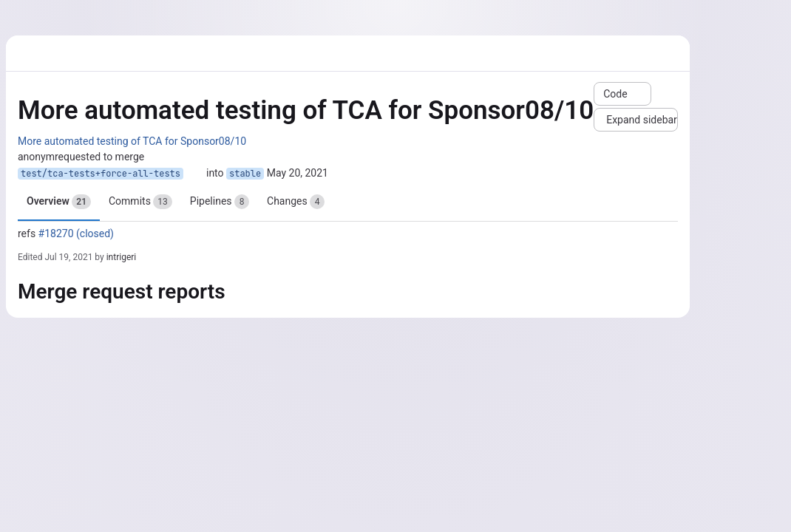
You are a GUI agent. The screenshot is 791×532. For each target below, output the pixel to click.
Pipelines (220, 202)
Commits (140, 202)
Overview (59, 202)
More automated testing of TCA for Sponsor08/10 (132, 141)
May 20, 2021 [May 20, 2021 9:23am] (298, 173)
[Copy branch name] (195, 174)
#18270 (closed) (76, 233)
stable (245, 174)
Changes (296, 202)
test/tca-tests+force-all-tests (101, 174)
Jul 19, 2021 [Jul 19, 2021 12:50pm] (68, 257)
